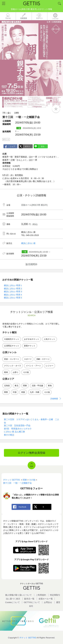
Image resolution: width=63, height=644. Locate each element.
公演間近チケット (12, 346)
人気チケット (49, 339)
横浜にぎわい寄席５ (13, 298)
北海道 (7, 386)
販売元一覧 (29, 599)
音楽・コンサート (12, 359)
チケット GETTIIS (28, 638)
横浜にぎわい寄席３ (13, 292)
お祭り (16, 372)
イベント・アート (33, 366)
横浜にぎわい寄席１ (13, 285)
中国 (15, 392)
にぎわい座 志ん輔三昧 (14, 432)
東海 (50, 386)
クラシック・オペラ (13, 366)
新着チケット (30, 346)
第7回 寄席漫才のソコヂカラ (18, 429)
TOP (31, 466)
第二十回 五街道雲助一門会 (17, 426)
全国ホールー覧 (46, 599)
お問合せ (48, 602)
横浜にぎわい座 (28, 243)
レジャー (49, 366)
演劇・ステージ (43, 359)
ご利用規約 (41, 595)
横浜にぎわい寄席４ (13, 295)
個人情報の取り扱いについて (18, 595)
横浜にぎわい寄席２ (13, 289)
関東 (25, 386)
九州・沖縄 (35, 392)
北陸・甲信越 (37, 386)
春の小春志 (9, 435)
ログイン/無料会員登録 (32, 453)
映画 (6, 372)
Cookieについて (12, 602)
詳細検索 (54, 399)
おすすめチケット (32, 339)
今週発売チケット (12, 339)
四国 (23, 392)
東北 (16, 386)
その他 (26, 372)
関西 (6, 392)
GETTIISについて (32, 602)
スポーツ (28, 359)
